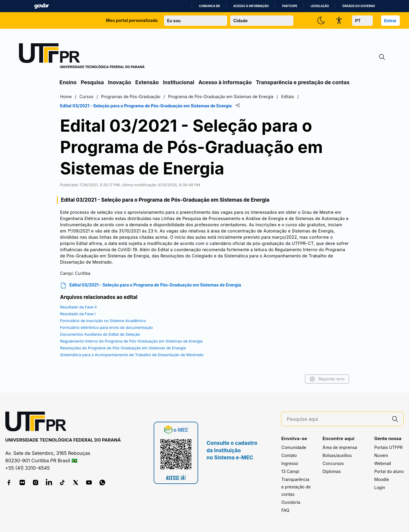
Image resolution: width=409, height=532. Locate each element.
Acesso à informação (251, 6)
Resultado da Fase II (78, 307)
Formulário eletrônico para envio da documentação (107, 327)
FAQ (285, 510)
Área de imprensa (340, 447)
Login (380, 487)
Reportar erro (327, 379)
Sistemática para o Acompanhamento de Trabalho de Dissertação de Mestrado (132, 355)
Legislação (320, 6)
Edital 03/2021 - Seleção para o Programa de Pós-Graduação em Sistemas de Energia (151, 285)
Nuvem (381, 455)
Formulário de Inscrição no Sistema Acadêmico (103, 321)
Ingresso (290, 463)
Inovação (120, 82)
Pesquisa (92, 82)
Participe (290, 6)
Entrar (390, 21)
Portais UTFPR (389, 447)
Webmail (383, 463)
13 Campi (290, 471)
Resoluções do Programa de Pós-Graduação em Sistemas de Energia (123, 348)
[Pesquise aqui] (337, 419)
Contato (289, 455)
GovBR (42, 6)
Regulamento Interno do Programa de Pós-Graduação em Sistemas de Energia (131, 341)
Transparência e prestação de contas (303, 82)
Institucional (179, 82)
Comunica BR (210, 6)
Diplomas (331, 471)
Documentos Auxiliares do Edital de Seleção (100, 334)
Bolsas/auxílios (337, 455)
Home (66, 97)
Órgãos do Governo (359, 6)
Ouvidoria (291, 502)
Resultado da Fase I (78, 314)
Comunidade (294, 447)
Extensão (147, 82)
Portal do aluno (389, 471)
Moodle (382, 479)
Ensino (68, 82)
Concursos (333, 463)
